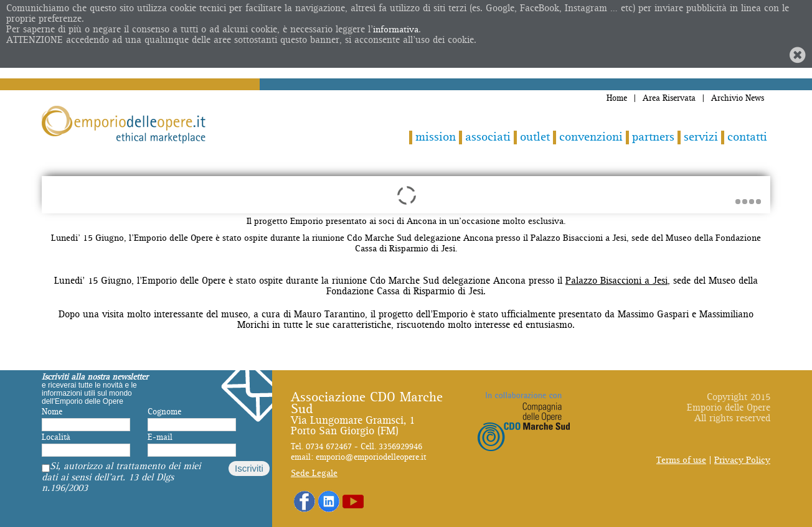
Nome (52, 412)
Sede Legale (314, 473)
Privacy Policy (742, 460)
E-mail (160, 437)
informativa (396, 30)
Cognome (164, 412)
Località (56, 437)
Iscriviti (249, 468)
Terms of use (681, 460)
